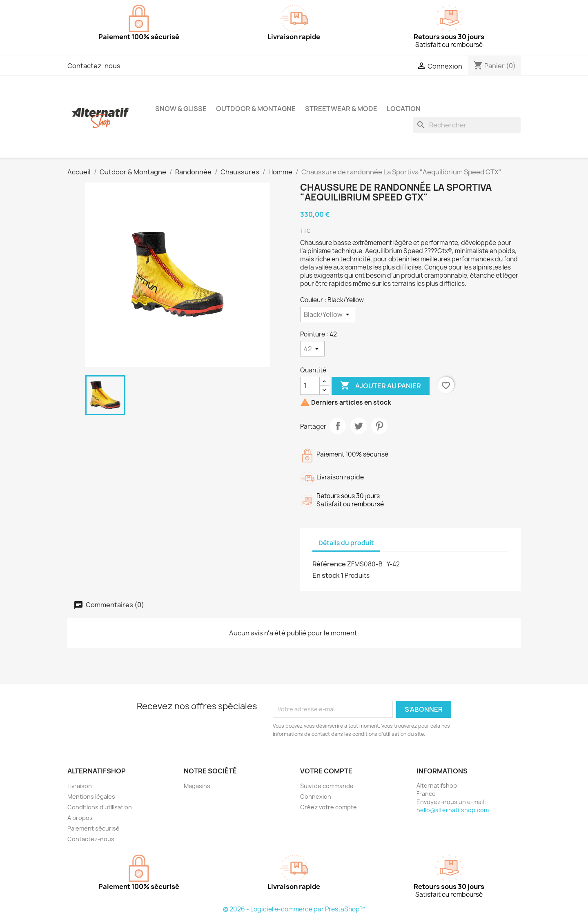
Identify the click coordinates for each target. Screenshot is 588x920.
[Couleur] (328, 314)
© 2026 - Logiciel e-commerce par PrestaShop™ (294, 909)
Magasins (197, 786)
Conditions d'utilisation (100, 807)
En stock (326, 575)
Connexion (316, 796)
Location (404, 109)
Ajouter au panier (381, 386)
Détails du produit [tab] (346, 543)
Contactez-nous (94, 66)
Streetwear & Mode (341, 109)
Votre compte (326, 771)
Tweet (359, 426)
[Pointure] (312, 349)
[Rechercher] (467, 125)
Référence (329, 564)
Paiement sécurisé (94, 828)
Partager (338, 426)
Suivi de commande (327, 786)
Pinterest (379, 426)
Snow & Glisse (181, 109)
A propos (80, 818)
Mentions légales (91, 796)
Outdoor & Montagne (256, 109)
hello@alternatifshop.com (453, 810)
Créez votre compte (329, 807)
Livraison (80, 786)
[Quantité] (310, 386)
